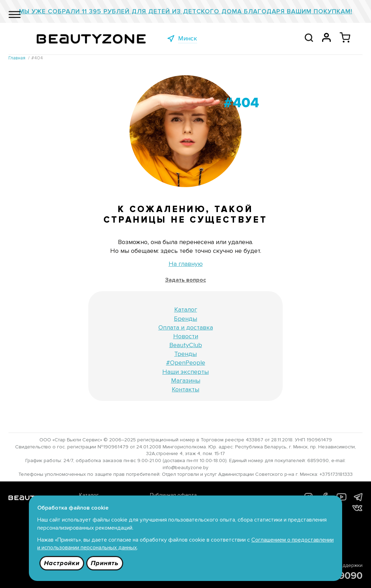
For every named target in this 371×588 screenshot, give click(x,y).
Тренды (185, 354)
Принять (105, 563)
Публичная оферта (173, 495)
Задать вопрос (185, 280)
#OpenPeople (186, 363)
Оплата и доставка (186, 327)
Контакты (185, 389)
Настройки (62, 563)
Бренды (185, 319)
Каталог (186, 309)
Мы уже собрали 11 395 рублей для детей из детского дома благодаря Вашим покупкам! (186, 11)
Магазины (186, 381)
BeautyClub (186, 345)
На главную (186, 264)
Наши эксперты (185, 372)
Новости (186, 336)
